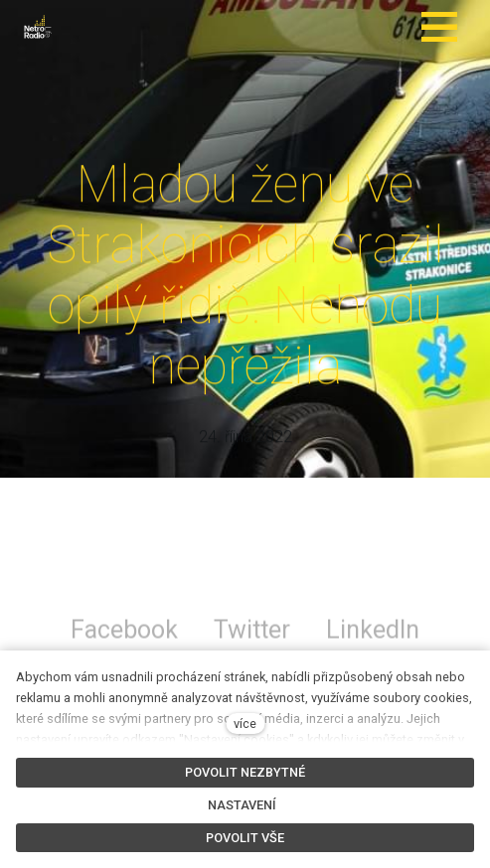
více (245, 723)
